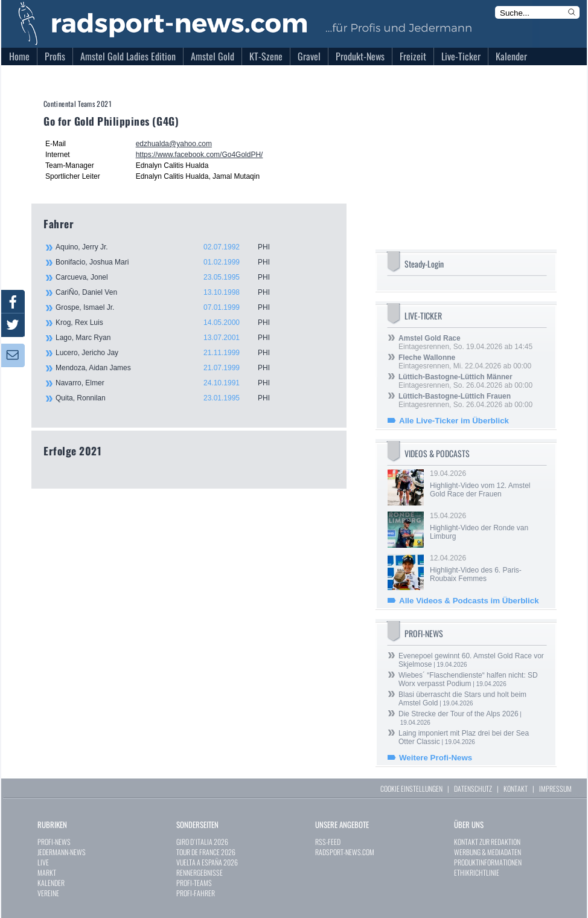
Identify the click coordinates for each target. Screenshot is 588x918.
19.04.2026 (487, 484)
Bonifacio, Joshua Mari (170, 262)
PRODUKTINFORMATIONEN (488, 862)
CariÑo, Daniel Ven (170, 292)
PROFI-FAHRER (196, 893)
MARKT (47, 872)
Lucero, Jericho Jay (170, 353)
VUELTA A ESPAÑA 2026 (207, 862)
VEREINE (48, 893)
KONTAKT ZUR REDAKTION (487, 842)
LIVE (43, 862)
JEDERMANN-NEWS (62, 852)
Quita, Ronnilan (170, 398)
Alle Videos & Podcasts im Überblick (469, 601)
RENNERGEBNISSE (200, 872)
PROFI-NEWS (54, 842)
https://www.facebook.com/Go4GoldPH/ (200, 155)
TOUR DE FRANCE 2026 (206, 852)
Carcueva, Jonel (170, 277)
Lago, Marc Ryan (170, 338)
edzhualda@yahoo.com (174, 144)
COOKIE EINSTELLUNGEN (411, 788)
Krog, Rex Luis (170, 323)
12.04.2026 (487, 568)
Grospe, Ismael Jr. (170, 307)
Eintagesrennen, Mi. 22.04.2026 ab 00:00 (465, 362)
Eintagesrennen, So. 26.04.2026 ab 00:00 (465, 381)
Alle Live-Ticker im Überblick (454, 421)
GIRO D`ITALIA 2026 (202, 842)
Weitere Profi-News (436, 758)
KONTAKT (516, 788)
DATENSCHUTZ (473, 788)
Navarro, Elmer (170, 383)
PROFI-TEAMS (194, 883)
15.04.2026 (487, 526)
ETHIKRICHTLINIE (477, 872)
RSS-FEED (328, 842)
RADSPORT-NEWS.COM (345, 852)
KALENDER (51, 883)
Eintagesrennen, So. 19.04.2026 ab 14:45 (465, 342)
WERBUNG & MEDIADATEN (487, 852)
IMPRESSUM (555, 788)
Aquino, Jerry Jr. (170, 247)
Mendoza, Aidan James (170, 368)
